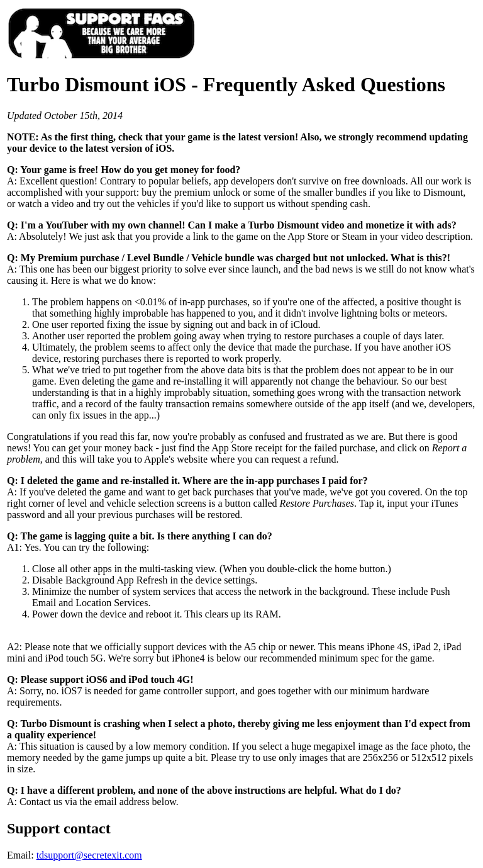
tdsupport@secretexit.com (89, 855)
